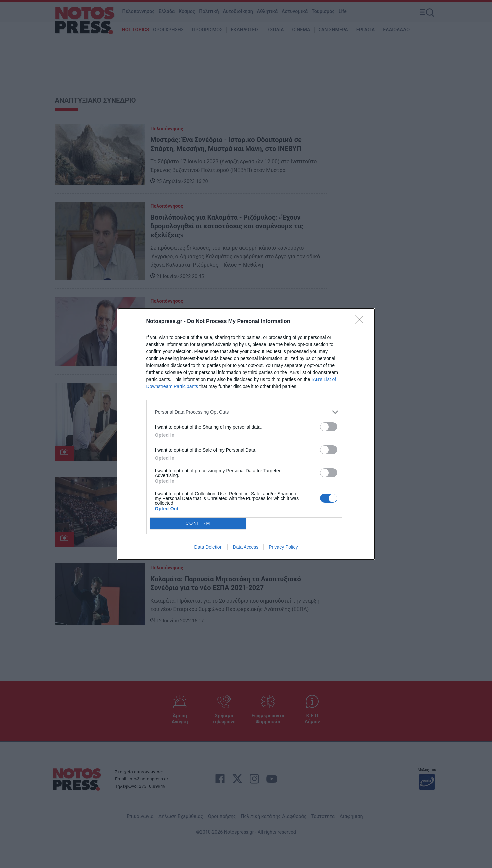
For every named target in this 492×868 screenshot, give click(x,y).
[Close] (361, 322)
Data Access (246, 547)
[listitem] (246, 412)
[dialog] (246, 434)
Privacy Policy (283, 547)
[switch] (329, 427)
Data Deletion (208, 547)
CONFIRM (198, 523)
